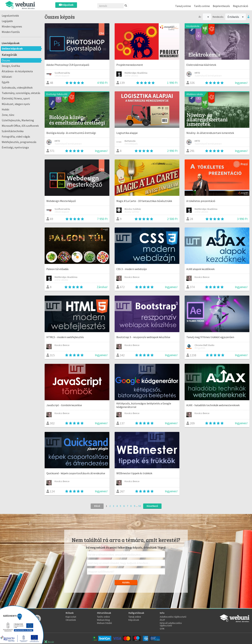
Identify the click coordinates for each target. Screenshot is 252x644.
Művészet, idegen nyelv (16, 104)
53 (140, 506)
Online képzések (12, 48)
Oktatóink (71, 620)
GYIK (162, 629)
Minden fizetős (11, 32)
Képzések (66, 5)
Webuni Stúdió (104, 623)
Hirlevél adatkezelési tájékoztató (171, 624)
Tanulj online (183, 6)
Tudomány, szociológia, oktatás (21, 93)
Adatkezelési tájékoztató (173, 617)
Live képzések (11, 43)
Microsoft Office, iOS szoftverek (20, 126)
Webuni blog (103, 620)
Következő (152, 506)
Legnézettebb (10, 16)
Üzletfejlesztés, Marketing (18, 120)
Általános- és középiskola (17, 71)
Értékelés (236, 17)
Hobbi (5, 109)
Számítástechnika (13, 131)
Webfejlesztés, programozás (19, 142)
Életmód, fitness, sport (16, 98)
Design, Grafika (11, 66)
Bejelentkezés (221, 6)
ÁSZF (162, 620)
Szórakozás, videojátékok (17, 87)
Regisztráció (241, 6)
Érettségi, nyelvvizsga (15, 147)
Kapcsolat (71, 617)
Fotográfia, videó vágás (16, 136)
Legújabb (7, 21)
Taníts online (202, 6)
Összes (6, 60)
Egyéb (6, 82)
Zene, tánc (8, 115)
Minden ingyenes (12, 26)
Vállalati (7, 77)
